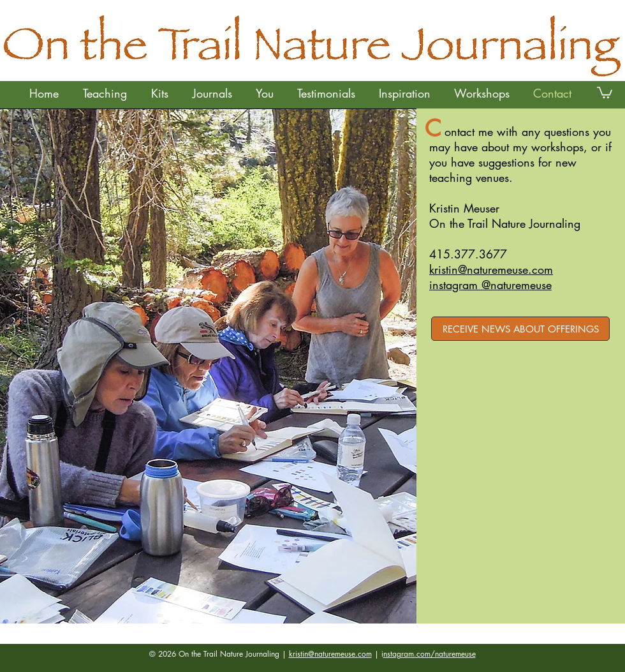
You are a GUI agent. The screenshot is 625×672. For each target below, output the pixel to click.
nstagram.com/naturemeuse (430, 654)
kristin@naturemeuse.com (330, 654)
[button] (104, 93)
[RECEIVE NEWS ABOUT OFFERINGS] (520, 329)
